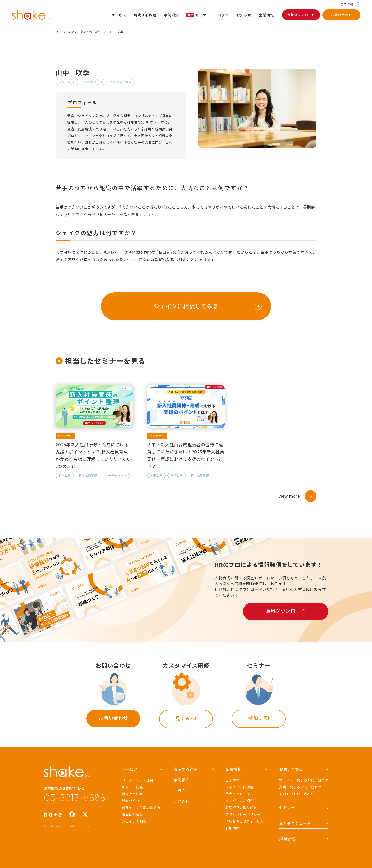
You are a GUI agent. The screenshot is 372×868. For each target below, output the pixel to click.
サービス (119, 15)
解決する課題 (145, 15)
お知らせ (244, 15)
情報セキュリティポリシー (246, 821)
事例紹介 (171, 15)
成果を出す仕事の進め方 (141, 808)
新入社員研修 (133, 794)
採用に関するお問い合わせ (300, 787)
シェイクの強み (134, 821)
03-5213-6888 (74, 797)
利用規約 (232, 828)
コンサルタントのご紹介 (85, 32)
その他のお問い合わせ (297, 794)
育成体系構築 (133, 815)
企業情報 (266, 15)
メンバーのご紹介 (239, 801)
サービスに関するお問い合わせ (304, 780)
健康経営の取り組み (241, 808)
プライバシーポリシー (243, 815)
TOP (58, 32)
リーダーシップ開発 (138, 780)
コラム (223, 15)
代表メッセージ (238, 794)
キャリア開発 (133, 787)
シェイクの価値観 (239, 787)
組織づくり (131, 801)
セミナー (198, 15)
